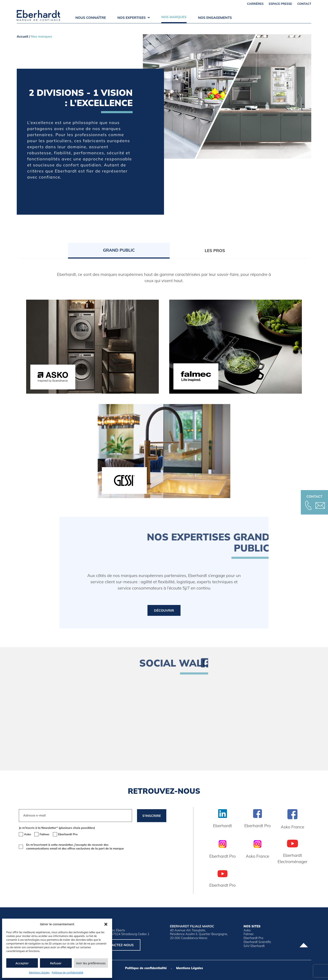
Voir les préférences (91, 963)
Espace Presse (280, 4)
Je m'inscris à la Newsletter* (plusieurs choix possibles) (57, 828)
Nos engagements (215, 18)
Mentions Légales (39, 973)
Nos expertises (134, 18)
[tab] (119, 251)
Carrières (255, 4)
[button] (106, 924)
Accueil (22, 36)
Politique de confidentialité (67, 973)
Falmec (249, 934)
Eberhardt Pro (253, 938)
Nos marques (174, 17)
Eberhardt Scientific (257, 942)
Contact (304, 4)
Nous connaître (91, 18)
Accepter (22, 963)
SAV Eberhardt (254, 946)
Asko (247, 930)
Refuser (56, 963)
